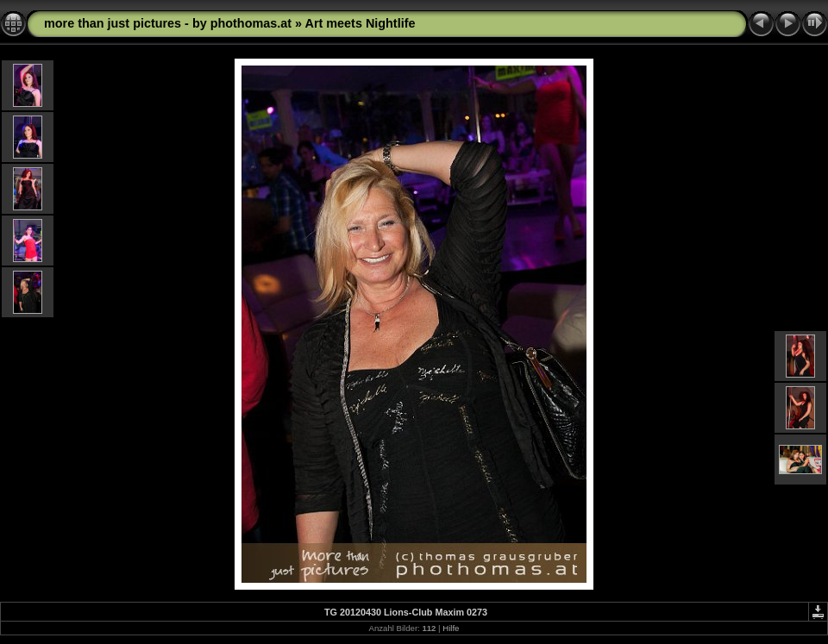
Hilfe (451, 628)
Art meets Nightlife (361, 23)
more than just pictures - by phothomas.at (168, 23)
